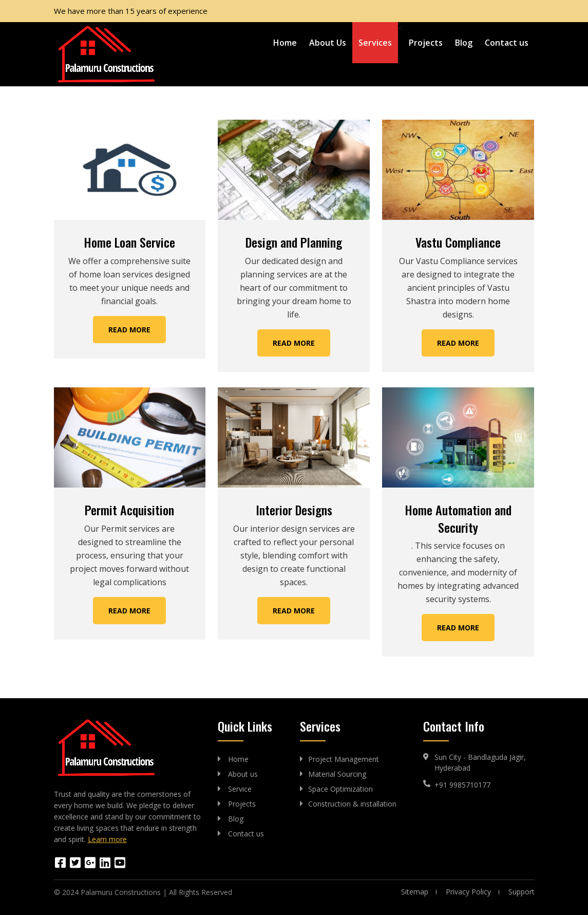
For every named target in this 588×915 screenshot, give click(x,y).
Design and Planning (294, 242)
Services (375, 43)
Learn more (107, 839)
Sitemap (415, 892)
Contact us (507, 43)
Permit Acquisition (129, 510)
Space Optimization (340, 789)
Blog (464, 43)
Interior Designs (294, 510)
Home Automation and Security (458, 518)
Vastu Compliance (458, 242)
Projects (426, 43)
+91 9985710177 (462, 785)
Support (521, 892)
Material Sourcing (337, 774)
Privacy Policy (468, 892)
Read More (129, 330)
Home (285, 43)
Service (240, 789)
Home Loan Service (129, 242)
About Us (328, 43)
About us (243, 774)
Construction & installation (352, 804)
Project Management (344, 759)
